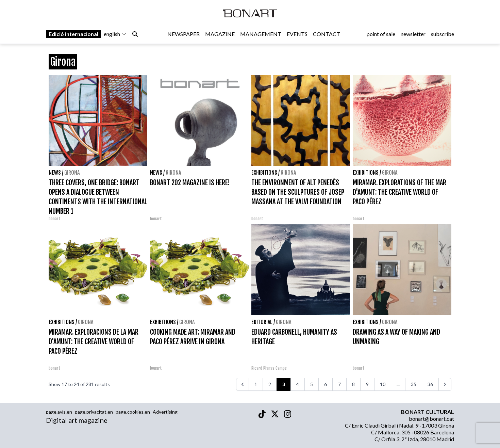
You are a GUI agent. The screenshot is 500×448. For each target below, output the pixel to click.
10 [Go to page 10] (383, 384)
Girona (72, 173)
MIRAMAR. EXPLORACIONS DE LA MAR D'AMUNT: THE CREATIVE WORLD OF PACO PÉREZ (94, 342)
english (115, 35)
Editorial (262, 322)
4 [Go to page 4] (298, 384)
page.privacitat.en (94, 412)
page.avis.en (59, 412)
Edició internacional (73, 35)
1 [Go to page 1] (256, 384)
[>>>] (445, 384)
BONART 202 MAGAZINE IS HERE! (190, 183)
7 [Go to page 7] (339, 384)
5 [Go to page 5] (312, 384)
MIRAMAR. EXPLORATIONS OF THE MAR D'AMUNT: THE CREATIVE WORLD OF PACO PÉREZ (399, 192)
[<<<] (243, 384)
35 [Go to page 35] (414, 384)
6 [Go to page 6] (326, 384)
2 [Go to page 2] (270, 384)
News (55, 173)
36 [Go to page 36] (430, 384)
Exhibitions (264, 173)
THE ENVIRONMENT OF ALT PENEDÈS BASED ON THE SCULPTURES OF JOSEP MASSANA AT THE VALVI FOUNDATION (298, 192)
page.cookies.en (133, 412)
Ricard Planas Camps (269, 368)
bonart (55, 219)
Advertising (165, 412)
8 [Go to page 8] (353, 384)
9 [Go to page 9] (367, 384)
